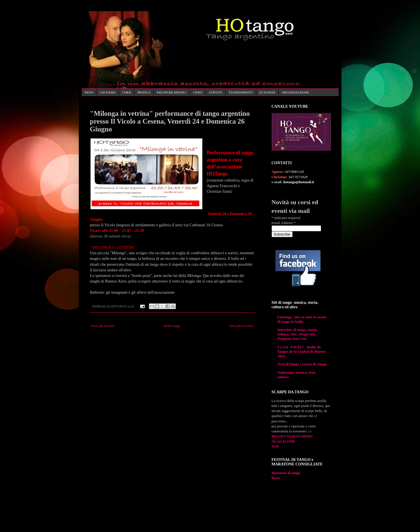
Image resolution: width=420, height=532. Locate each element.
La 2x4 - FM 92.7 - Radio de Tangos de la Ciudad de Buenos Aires (302, 351)
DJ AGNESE (267, 92)
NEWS (89, 92)
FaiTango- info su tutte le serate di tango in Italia (302, 319)
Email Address (284, 223)
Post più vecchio (241, 326)
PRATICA (144, 92)
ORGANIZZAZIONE (295, 92)
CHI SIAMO (108, 92)
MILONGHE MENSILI (172, 92)
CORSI (127, 92)
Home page (172, 326)
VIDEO (198, 92)
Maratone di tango (286, 473)
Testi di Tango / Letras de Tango (302, 364)
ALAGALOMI (283, 441)
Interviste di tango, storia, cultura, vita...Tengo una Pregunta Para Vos (297, 334)
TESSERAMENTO (241, 92)
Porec (276, 478)
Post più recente (103, 326)
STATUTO (215, 92)
